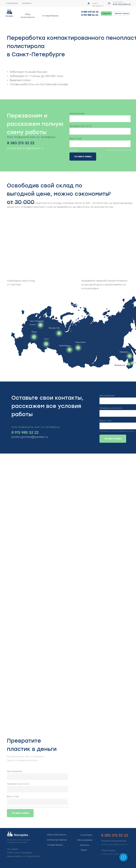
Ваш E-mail (75, 139)
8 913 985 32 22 (90, 15)
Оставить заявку (83, 157)
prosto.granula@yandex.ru (114, 844)
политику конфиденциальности (92, 150)
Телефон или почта (81, 126)
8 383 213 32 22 (90, 12)
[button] (122, 13)
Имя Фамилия (77, 113)
